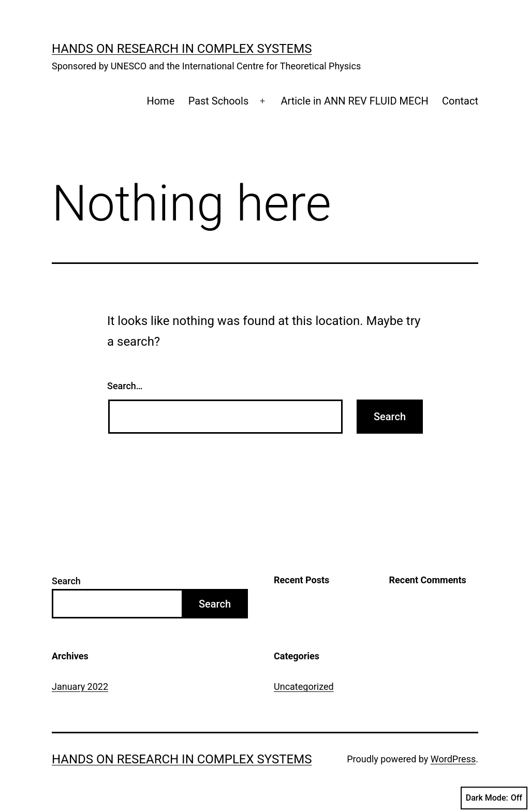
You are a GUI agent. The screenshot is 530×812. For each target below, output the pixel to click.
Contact (460, 101)
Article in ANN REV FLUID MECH (354, 101)
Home (160, 101)
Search (66, 581)
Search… (125, 386)
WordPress (453, 759)
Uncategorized (304, 686)
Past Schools (219, 101)
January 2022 (80, 686)
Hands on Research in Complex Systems (182, 49)
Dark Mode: (494, 798)
